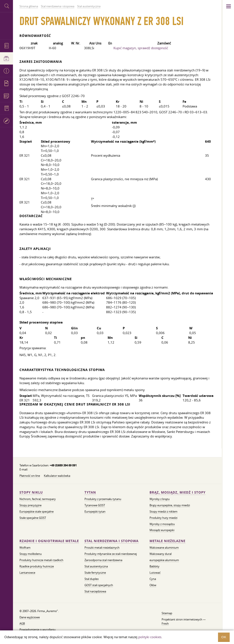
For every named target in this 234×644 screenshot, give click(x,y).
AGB (22, 623)
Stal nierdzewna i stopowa (111, 541)
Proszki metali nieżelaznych (102, 548)
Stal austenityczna (96, 566)
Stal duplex (92, 579)
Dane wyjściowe (30, 617)
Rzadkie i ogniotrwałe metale (49, 541)
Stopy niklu (31, 492)
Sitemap (167, 613)
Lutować (155, 573)
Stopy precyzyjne (30, 505)
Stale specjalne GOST (33, 518)
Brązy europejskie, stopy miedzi (170, 505)
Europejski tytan (95, 511)
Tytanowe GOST (95, 505)
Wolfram (25, 548)
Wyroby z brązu (160, 499)
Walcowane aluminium (164, 548)
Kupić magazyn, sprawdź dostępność (141, 48)
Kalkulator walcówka (57, 476)
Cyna (153, 579)
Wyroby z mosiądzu (162, 524)
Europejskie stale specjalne (37, 511)
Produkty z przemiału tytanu (103, 499)
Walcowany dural (161, 554)
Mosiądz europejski (162, 530)
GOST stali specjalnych (99, 585)
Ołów (153, 585)
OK (224, 637)
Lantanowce (27, 573)
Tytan (90, 492)
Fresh (165, 623)
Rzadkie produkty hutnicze (37, 566)
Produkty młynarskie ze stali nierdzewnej (111, 554)
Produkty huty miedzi (163, 518)
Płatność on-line (30, 476)
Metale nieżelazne (167, 541)
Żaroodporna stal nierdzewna (103, 560)
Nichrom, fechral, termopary (38, 499)
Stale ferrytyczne (95, 573)
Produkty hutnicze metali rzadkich (41, 560)
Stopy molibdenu (31, 554)
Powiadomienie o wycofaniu (37, 630)
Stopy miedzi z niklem (163, 511)
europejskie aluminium (164, 560)
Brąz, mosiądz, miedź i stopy (177, 492)
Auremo (6, 25)
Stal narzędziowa (95, 591)
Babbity (154, 566)
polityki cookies (150, 637)
